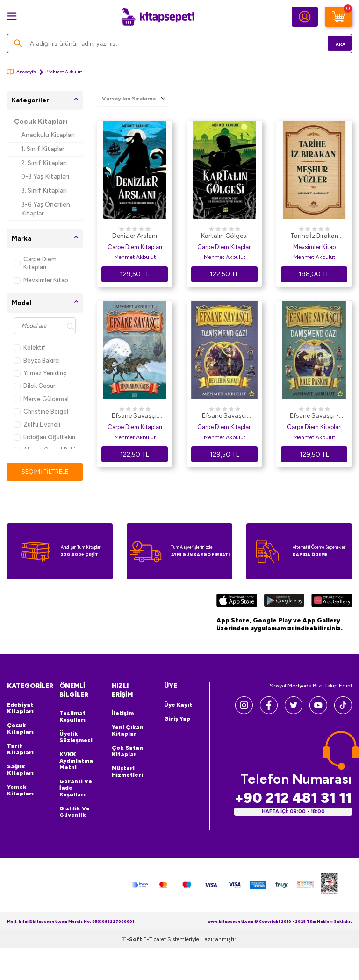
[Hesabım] (305, 17)
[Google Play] (284, 602)
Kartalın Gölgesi (224, 236)
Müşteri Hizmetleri (127, 773)
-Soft (133, 940)
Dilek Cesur (35, 386)
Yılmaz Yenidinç (40, 373)
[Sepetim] (338, 17)
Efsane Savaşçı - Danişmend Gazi (314, 416)
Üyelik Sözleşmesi (76, 738)
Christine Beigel (41, 411)
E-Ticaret (155, 940)
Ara (331, 43)
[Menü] (12, 16)
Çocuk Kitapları (41, 122)
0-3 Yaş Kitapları (45, 176)
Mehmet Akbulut (135, 257)
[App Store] (237, 602)
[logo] (158, 17)
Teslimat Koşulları (72, 717)
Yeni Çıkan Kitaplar (128, 731)
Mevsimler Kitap (41, 280)
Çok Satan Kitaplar (127, 752)
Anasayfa (22, 72)
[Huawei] (332, 602)
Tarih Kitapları (20, 750)
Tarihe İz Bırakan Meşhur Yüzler (314, 236)
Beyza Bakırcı (37, 361)
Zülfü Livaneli (37, 425)
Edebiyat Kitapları (20, 708)
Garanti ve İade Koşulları (76, 789)
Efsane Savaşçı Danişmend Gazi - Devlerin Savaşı (225, 416)
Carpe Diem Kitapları (35, 263)
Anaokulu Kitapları (48, 135)
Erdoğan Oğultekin (45, 437)
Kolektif (30, 347)
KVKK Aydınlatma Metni (76, 762)
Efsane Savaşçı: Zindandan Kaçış (135, 416)
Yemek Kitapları (20, 791)
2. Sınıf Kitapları (44, 163)
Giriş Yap (177, 719)
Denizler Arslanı (135, 236)
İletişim (123, 714)
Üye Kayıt (178, 705)
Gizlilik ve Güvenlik (75, 813)
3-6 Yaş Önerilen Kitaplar (46, 209)
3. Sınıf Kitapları (44, 190)
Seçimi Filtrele (45, 472)
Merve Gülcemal (41, 399)
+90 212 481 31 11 (293, 798)
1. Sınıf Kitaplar (43, 149)
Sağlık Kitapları (20, 770)
